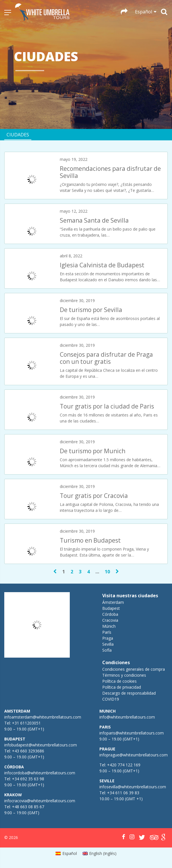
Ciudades (18, 135)
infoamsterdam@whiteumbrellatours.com (43, 717)
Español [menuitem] (70, 853)
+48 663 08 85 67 (28, 807)
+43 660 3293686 (28, 751)
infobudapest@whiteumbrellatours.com (41, 745)
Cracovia (110, 620)
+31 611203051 (26, 723)
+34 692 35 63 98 (28, 779)
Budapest (111, 608)
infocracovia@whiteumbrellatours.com (40, 801)
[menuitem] (66, 853)
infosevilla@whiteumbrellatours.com (133, 787)
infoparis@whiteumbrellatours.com (132, 733)
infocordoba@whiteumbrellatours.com (40, 773)
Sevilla (108, 644)
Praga (108, 638)
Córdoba (110, 614)
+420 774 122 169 (123, 765)
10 (107, 572)
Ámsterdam (113, 602)
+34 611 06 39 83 (123, 793)
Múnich (109, 626)
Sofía (107, 650)
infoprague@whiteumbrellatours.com (134, 755)
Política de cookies (119, 681)
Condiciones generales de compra (134, 669)
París (107, 632)
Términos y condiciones (124, 675)
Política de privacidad (122, 687)
